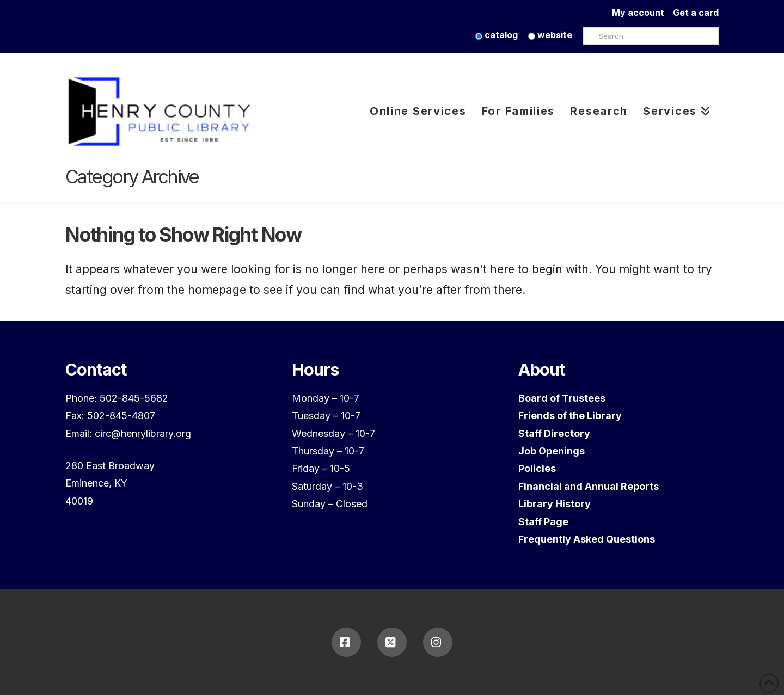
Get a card (696, 13)
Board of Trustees (562, 398)
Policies (537, 468)
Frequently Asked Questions (587, 539)
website (550, 35)
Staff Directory (554, 433)
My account (642, 13)
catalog (497, 35)
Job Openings (552, 451)
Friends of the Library (570, 416)
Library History (555, 504)
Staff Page (543, 522)
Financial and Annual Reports (589, 486)
